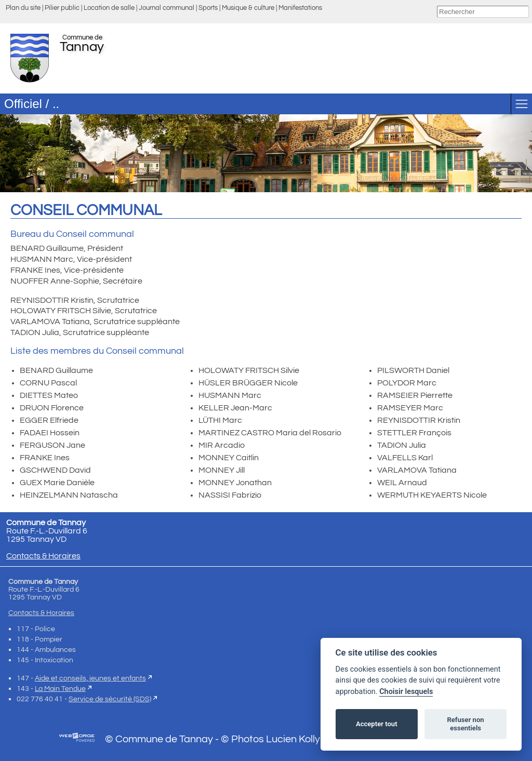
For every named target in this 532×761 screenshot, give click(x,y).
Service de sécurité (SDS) (110, 699)
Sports (208, 8)
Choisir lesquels (406, 692)
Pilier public (62, 8)
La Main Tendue (60, 689)
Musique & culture (248, 8)
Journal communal (167, 8)
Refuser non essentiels (465, 724)
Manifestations (300, 8)
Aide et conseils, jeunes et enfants (90, 678)
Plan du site (23, 8)
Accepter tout (377, 724)
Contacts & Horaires (43, 556)
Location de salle (109, 8)
